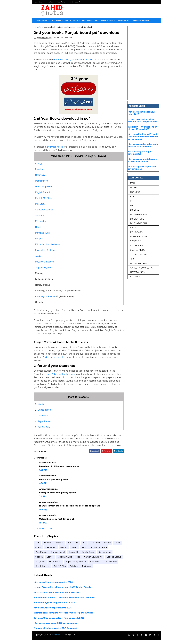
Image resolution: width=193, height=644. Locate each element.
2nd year (44, 27)
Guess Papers (56, 20)
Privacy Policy (61, 2)
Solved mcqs (105, 556)
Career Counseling (141, 20)
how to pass (74, 565)
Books (77, 20)
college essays (43, 565)
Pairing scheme (109, 551)
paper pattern (42, 570)
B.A (84, 546)
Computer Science (44, 213)
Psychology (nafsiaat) (46, 254)
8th (69, 546)
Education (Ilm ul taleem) (47, 248)
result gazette (60, 570)
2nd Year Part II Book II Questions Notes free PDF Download (65, 601)
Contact (50, 2)
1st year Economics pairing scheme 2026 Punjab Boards (62, 591)
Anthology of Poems (45, 300)
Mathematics (41, 184)
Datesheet (43, 419)
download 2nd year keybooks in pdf (73, 63)
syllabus (92, 570)
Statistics (40, 219)
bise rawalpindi (139, 263)
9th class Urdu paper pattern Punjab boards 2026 (59, 621)
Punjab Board (58, 556)
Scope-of (73, 556)
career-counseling (93, 560)
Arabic (38, 259)
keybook (113, 565)
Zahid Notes (58, 638)
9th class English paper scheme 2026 (53, 611)
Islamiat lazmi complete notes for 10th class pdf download (64, 616)
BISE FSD (135, 210)
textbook (52, 27)
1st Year (47, 546)
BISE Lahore (137, 219)
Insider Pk (77, 2)
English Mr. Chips (44, 202)
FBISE (38, 551)
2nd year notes (55, 150)
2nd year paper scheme (56, 361)
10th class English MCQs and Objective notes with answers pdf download (143, 137)
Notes (68, 20)
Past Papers (41, 556)
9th (77, 546)
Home (36, 2)
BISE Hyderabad (139, 214)
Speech (39, 560)
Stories (50, 560)
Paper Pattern (44, 425)
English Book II (43, 196)
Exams (107, 546)
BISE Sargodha (139, 223)
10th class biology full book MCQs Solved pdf (57, 596)
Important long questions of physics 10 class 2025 (142, 128)
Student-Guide (65, 560)
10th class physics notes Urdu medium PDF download (143, 145)
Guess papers (45, 413)
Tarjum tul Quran (43, 271)
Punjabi (39, 242)
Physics (39, 173)
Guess (48, 551)
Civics (38, 230)
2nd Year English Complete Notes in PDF (55, 606)
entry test (59, 565)
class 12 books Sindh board (60, 378)
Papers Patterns (90, 20)
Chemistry (40, 178)
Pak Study (40, 207)
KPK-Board (61, 551)
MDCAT (74, 551)
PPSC (94, 551)
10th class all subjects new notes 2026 (53, 586)
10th (38, 546)
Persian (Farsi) (42, 236)
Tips (78, 560)
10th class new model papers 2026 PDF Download (142, 160)
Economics (41, 225)
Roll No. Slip (44, 431)
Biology (39, 167)
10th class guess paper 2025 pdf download (55, 627)
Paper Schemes (108, 20)
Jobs (70, 2)
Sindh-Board (88, 556)
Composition (41, 20)
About (43, 2)
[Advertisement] (143, 63)
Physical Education (45, 265)
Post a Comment (45, 532)
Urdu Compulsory (44, 190)
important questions (94, 565)
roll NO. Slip (78, 570)
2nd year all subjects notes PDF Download (55, 632)
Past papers (123, 20)
